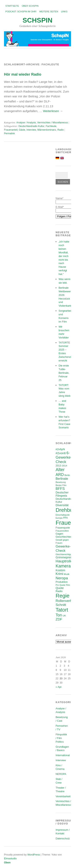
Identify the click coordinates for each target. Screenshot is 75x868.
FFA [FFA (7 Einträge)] (65, 518)
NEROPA (61, 774)
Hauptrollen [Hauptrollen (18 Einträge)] (65, 561)
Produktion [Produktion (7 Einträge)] (62, 582)
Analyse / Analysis (26, 123)
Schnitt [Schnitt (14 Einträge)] (61, 605)
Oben (7, 862)
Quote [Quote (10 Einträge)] (60, 588)
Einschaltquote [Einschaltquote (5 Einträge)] (63, 515)
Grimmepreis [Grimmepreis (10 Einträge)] (64, 557)
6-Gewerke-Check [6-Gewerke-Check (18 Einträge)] (64, 457)
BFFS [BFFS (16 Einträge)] (60, 489)
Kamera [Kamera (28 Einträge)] (63, 566)
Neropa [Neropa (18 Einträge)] (62, 578)
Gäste (22, 130)
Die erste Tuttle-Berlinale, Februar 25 (64, 373)
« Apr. (59, 687)
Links (64, 11)
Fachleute (51, 126)
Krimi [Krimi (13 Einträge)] (59, 574)
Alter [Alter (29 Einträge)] (60, 470)
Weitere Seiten (49, 11)
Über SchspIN (30, 6)
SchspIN (37, 20)
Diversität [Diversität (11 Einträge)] (62, 505)
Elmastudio (10, 858)
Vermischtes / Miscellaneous (52, 123)
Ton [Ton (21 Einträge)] (59, 615)
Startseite (12, 6)
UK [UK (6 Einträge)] (64, 616)
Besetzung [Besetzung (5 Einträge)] (61, 482)
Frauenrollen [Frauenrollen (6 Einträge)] (62, 531)
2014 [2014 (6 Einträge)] (65, 466)
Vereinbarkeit (63, 796)
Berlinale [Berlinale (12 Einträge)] (62, 479)
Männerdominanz (47, 130)
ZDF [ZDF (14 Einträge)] (59, 619)
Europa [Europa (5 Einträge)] (59, 518)
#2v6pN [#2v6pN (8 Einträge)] (60, 449)
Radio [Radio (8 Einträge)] (59, 591)
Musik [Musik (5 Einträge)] (67, 574)
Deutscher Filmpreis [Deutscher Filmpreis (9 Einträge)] (62, 494)
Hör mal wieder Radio (23, 74)
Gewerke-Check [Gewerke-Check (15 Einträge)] (63, 548)
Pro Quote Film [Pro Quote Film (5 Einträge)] (63, 585)
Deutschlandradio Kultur (32, 126)
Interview (31, 130)
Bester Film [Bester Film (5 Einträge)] (61, 485)
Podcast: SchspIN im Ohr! (21, 11)
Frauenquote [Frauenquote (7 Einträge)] (63, 528)
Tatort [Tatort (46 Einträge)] (62, 610)
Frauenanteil (11, 130)
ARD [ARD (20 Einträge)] (60, 475)
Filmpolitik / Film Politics (61, 738)
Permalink (9, 133)
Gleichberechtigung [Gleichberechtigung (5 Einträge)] (65, 554)
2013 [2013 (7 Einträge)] (58, 466)
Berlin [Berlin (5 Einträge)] (67, 475)
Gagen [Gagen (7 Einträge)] (59, 534)
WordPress (34, 855)
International (63, 755)
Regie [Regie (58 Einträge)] (62, 596)
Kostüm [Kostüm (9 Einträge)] (60, 570)
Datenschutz (63, 838)
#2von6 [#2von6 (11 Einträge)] (61, 453)
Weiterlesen (53, 111)
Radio (61, 130)
